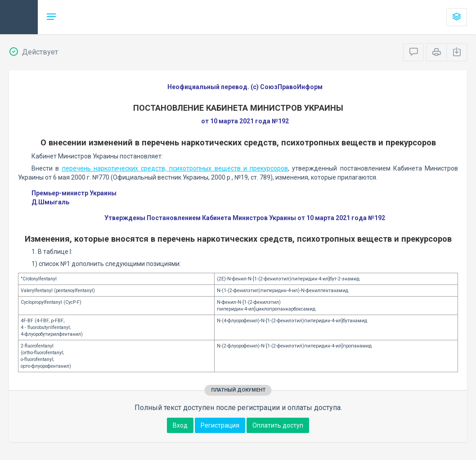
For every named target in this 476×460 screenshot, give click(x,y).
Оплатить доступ (278, 425)
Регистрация (220, 425)
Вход (180, 425)
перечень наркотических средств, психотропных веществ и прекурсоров (175, 168)
